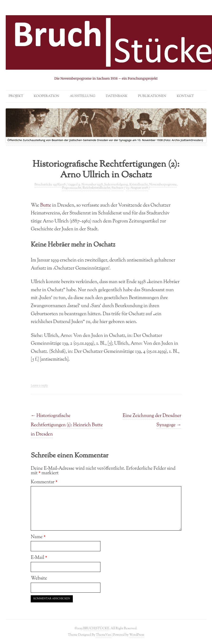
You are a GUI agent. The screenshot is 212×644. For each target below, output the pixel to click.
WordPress (137, 635)
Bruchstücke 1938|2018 (50, 185)
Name (38, 537)
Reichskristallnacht (96, 188)
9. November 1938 (91, 185)
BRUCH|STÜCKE (96, 628)
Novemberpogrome (163, 185)
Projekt (16, 96)
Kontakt (185, 96)
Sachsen (117, 188)
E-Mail (39, 558)
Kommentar (44, 482)
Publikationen (152, 96)
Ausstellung (82, 96)
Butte (46, 205)
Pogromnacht (72, 188)
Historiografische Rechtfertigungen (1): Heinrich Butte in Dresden (67, 425)
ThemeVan (103, 635)
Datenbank (117, 96)
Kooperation (47, 96)
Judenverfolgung (116, 185)
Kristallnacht (139, 185)
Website (39, 578)
